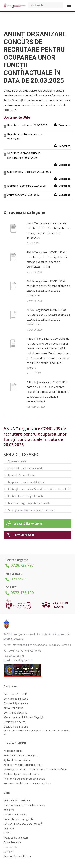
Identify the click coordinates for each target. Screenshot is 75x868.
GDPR (7, 833)
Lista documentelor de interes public (24, 805)
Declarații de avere (14, 722)
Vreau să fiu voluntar (28, 523)
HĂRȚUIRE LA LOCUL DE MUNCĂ (23, 824)
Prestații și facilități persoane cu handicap (31, 510)
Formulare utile (24, 535)
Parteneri (9, 852)
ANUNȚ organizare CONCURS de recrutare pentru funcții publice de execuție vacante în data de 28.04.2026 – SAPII (47, 259)
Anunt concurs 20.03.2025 (23, 195)
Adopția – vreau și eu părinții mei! (27, 482)
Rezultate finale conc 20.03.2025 (27, 125)
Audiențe (9, 810)
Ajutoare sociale (17, 461)
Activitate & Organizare (17, 800)
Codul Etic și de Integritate (19, 819)
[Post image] (13, 229)
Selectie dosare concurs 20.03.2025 (29, 172)
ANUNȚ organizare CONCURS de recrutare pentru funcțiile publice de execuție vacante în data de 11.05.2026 (48, 230)
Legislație (9, 828)
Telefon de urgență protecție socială (29, 503)
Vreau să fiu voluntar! (16, 838)
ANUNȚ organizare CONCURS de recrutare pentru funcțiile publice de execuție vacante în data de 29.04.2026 (48, 317)
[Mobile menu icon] (69, 5)
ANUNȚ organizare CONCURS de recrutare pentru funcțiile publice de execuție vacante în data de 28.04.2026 (48, 288)
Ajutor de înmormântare (22, 475)
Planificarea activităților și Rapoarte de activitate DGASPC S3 (37, 732)
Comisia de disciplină (15, 713)
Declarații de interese (16, 727)
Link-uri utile (10, 847)
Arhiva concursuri (13, 708)
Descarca (64, 125)
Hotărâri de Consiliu (15, 814)
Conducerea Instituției (16, 699)
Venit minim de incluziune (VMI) (26, 468)
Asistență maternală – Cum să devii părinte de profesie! (39, 489)
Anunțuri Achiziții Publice (17, 856)
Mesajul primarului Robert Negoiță (23, 717)
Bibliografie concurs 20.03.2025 (27, 186)
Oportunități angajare (16, 703)
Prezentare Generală (15, 694)
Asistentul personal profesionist (26, 496)
